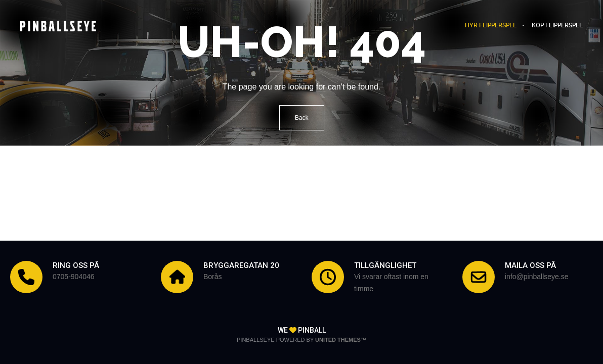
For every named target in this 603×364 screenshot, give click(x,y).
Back (302, 118)
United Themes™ (341, 340)
